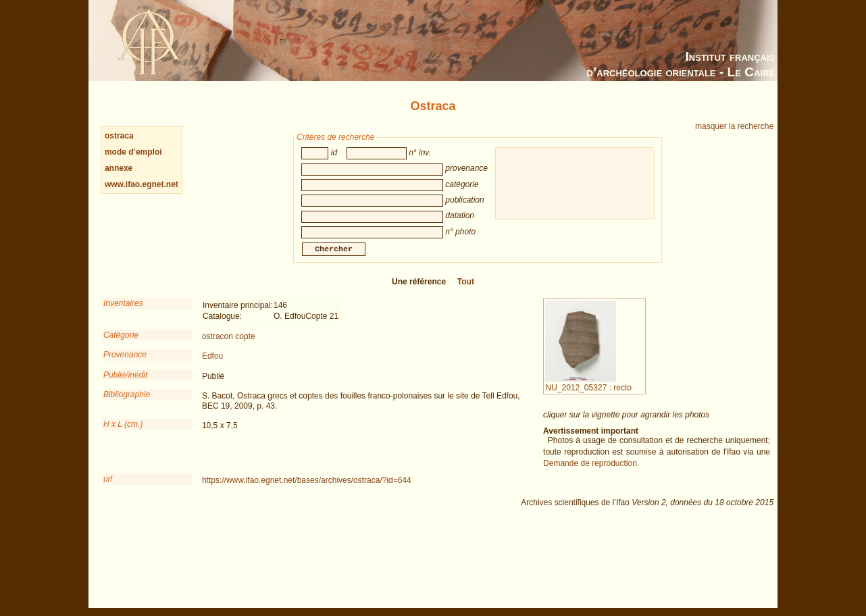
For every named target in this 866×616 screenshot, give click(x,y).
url (108, 488)
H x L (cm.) (123, 434)
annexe (119, 168)
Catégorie (121, 344)
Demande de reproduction (590, 473)
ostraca (119, 136)
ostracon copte (229, 346)
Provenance (125, 364)
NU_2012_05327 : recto (588, 393)
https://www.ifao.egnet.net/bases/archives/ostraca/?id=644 (307, 490)
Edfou (212, 365)
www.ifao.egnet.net (142, 184)
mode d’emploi (133, 152)
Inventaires (123, 313)
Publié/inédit (125, 384)
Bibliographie (127, 404)
